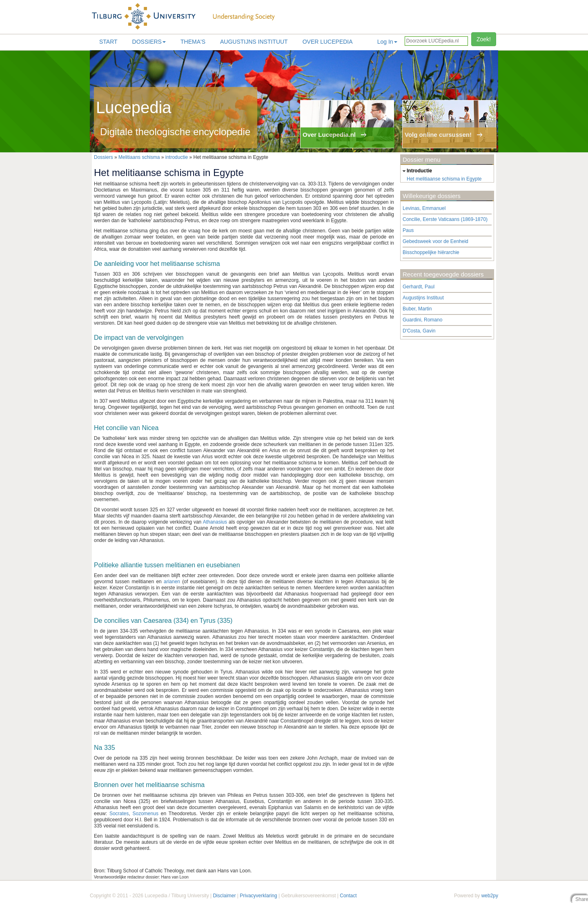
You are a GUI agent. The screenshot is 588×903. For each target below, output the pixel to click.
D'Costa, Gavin (419, 331)
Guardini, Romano (422, 320)
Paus (408, 230)
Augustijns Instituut (254, 42)
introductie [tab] (416, 171)
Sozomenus (146, 814)
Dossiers (149, 42)
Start (108, 42)
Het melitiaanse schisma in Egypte (444, 179)
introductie (177, 157)
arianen (172, 582)
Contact (348, 896)
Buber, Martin (417, 309)
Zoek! (484, 39)
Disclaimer (224, 896)
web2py (490, 896)
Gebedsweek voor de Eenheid (435, 241)
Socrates (119, 814)
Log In (387, 42)
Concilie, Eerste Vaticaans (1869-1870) (445, 219)
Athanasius (215, 522)
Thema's (193, 42)
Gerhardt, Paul (419, 287)
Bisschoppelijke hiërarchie (431, 252)
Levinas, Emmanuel (424, 208)
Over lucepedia (328, 42)
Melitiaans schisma (139, 157)
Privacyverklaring (258, 896)
